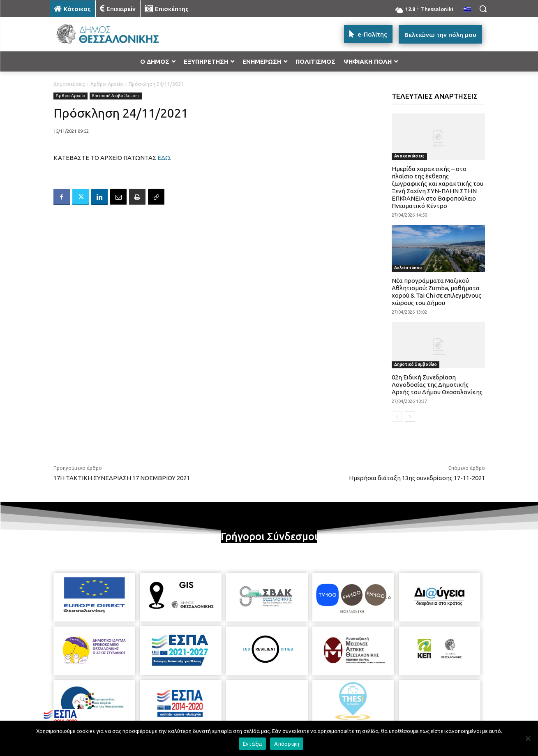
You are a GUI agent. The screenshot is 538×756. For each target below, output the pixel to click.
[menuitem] (467, 10)
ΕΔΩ (164, 158)
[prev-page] (397, 416)
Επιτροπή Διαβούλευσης (116, 96)
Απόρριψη (287, 744)
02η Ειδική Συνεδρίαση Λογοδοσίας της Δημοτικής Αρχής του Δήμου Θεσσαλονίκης (437, 385)
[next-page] (410, 416)
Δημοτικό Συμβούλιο (416, 364)
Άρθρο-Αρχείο (107, 84)
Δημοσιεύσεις (69, 84)
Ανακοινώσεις (409, 156)
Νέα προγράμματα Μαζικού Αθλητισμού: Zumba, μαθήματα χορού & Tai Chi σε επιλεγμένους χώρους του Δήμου (436, 292)
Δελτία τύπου (408, 268)
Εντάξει (253, 744)
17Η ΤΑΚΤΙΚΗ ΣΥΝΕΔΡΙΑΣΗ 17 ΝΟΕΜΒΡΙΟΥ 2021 (122, 478)
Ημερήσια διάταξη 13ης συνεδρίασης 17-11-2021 (417, 478)
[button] (483, 9)
